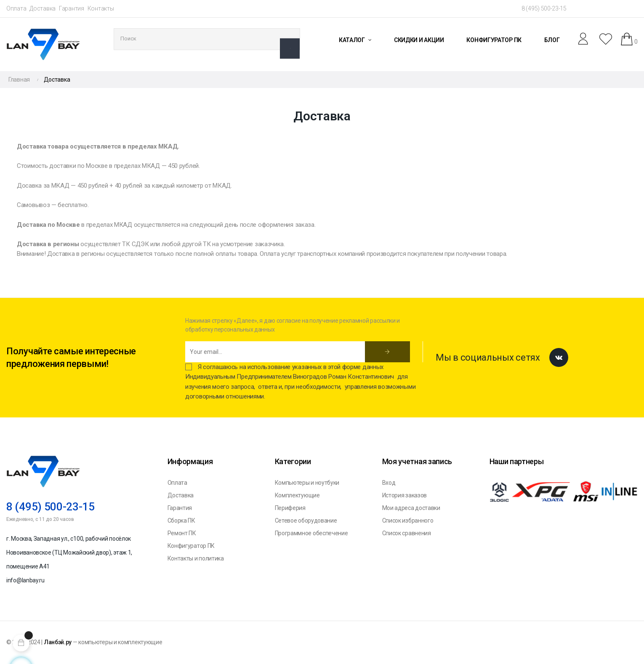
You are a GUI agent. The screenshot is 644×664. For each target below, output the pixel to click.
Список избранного (408, 521)
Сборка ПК (181, 521)
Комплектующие (297, 495)
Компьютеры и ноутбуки (307, 483)
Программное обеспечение (311, 533)
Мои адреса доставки (411, 508)
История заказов (405, 495)
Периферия (290, 508)
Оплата (16, 8)
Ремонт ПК (182, 533)
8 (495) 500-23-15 (544, 8)
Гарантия (72, 8)
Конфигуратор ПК (191, 546)
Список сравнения (407, 533)
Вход (389, 483)
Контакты (101, 8)
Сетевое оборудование (306, 521)
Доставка (43, 8)
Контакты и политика (196, 558)
